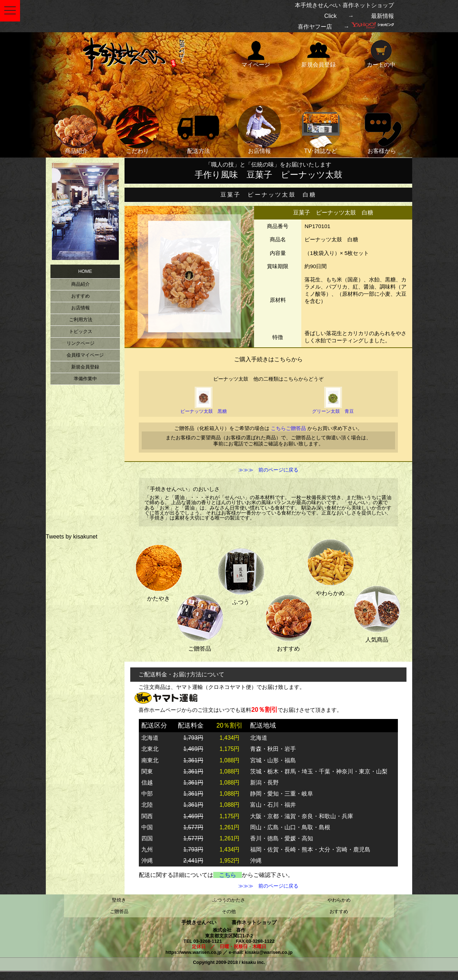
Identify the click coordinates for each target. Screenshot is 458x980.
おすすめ (288, 621)
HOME (85, 271)
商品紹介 (76, 130)
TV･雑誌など (321, 130)
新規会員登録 (318, 53)
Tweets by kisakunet (72, 537)
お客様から (382, 130)
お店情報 (259, 130)
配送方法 (199, 130)
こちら (228, 875)
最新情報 (383, 16)
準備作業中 (85, 379)
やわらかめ (330, 566)
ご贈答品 (200, 621)
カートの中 (381, 53)
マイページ (256, 53)
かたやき (159, 571)
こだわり (137, 130)
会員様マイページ (85, 355)
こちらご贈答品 (288, 428)
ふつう (241, 575)
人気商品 (377, 612)
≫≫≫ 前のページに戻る (268, 470)
